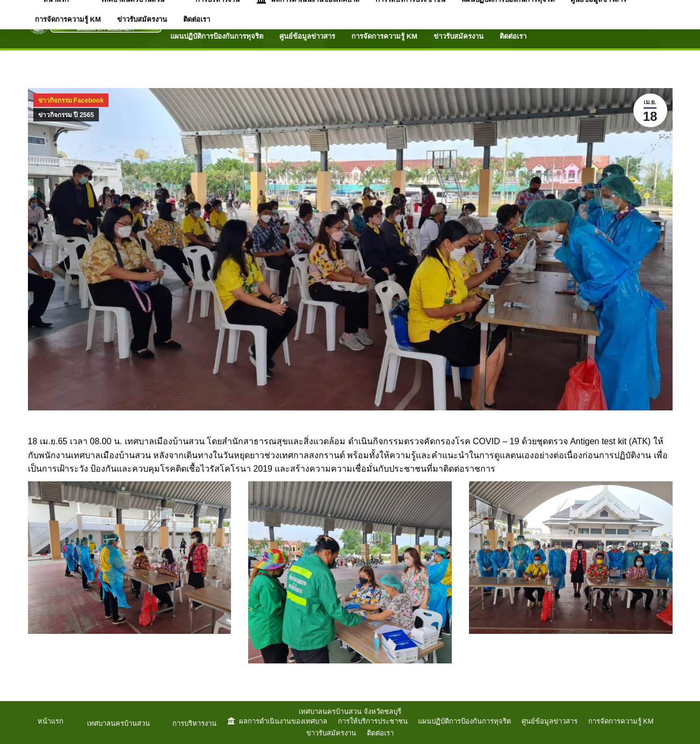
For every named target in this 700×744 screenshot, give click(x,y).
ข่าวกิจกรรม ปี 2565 (66, 115)
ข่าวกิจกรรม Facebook (71, 100)
